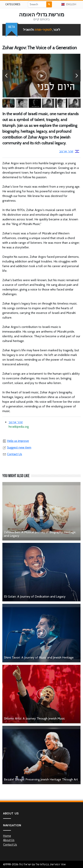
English (69, 4)
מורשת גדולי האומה (42, 14)
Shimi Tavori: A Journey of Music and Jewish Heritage (39, 657)
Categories (13, 4)
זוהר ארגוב (69, 151)
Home (7, 836)
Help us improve (16, 441)
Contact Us (12, 454)
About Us (9, 840)
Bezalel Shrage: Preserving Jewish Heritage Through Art (41, 779)
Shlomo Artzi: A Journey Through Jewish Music (34, 718)
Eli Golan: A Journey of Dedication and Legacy (35, 596)
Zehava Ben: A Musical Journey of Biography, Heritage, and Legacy (40, 534)
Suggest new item (17, 447)
